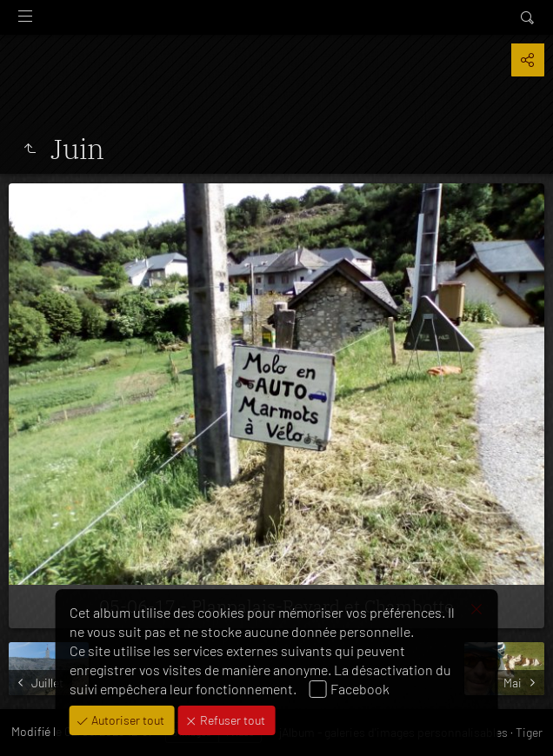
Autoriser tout (127, 720)
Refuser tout (231, 720)
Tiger (529, 732)
